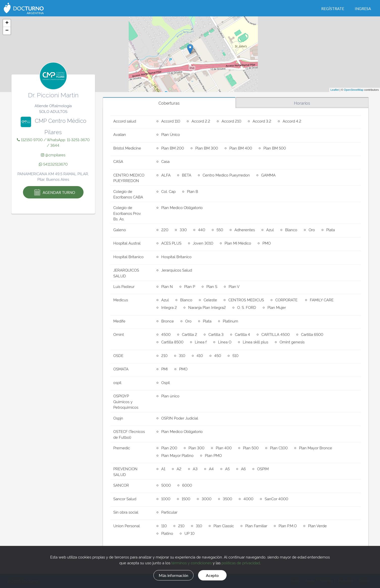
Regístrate (333, 9)
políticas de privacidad (241, 562)
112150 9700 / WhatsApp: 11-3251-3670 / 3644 (53, 142)
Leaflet (335, 90)
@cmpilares (53, 155)
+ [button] (7, 23)
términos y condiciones (192, 562)
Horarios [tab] (302, 103)
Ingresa (363, 9)
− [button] (7, 31)
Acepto (215, 575)
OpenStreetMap (354, 90)
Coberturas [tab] (169, 103)
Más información (171, 575)
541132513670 (53, 164)
